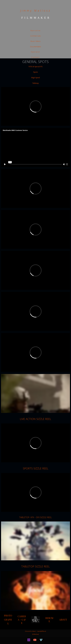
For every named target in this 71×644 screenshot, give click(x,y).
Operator (35, 52)
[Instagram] (29, 640)
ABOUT (63, 620)
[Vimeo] (41, 640)
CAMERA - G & (22, 618)
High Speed (36, 78)
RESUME (49, 620)
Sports (35, 72)
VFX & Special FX (36, 67)
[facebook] (24, 640)
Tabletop (35, 83)
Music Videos (35, 41)
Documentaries (35, 47)
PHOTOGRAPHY (8, 620)
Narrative (36, 31)
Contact (35, 57)
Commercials (36, 36)
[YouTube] (35, 640)
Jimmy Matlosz (36, 10)
